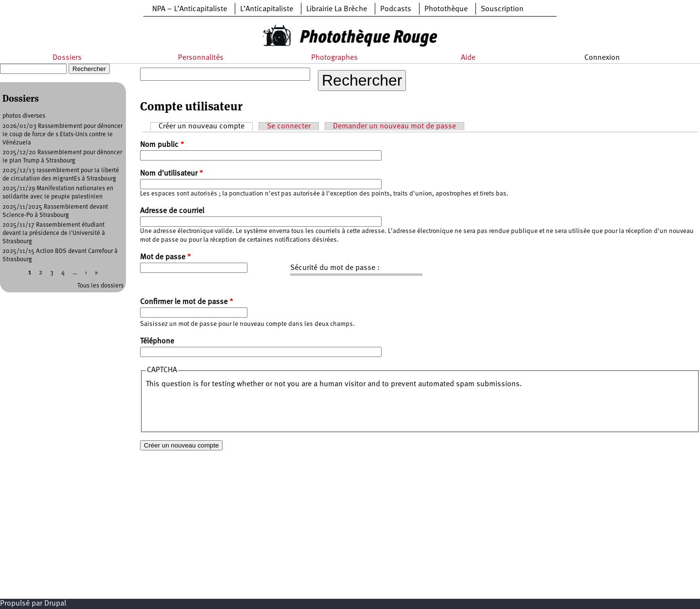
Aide (468, 58)
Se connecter (289, 126)
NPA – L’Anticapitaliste (190, 9)
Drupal (55, 604)
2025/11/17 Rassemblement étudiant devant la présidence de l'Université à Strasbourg (54, 233)
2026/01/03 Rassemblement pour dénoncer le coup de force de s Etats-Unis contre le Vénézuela (62, 134)
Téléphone (157, 341)
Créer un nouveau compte (206, 126)
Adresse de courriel (172, 211)
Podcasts (396, 9)
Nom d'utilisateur (172, 174)
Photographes (334, 58)
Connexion (602, 58)
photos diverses (24, 116)
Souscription (502, 9)
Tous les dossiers (100, 286)
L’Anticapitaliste (267, 9)
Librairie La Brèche (337, 9)
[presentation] (220, 409)
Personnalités (201, 58)
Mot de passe (166, 257)
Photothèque (446, 9)
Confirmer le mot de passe (187, 302)
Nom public (162, 145)
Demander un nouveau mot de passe (394, 126)
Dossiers (67, 58)
